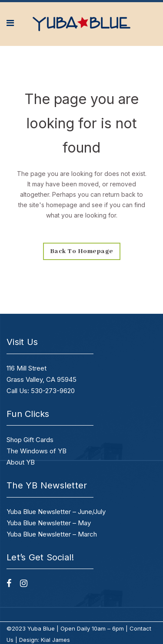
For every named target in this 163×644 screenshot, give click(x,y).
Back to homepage (82, 251)
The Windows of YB (37, 451)
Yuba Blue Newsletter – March (52, 534)
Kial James (55, 640)
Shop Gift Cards (30, 440)
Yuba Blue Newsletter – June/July (56, 512)
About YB (21, 462)
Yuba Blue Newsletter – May (49, 523)
